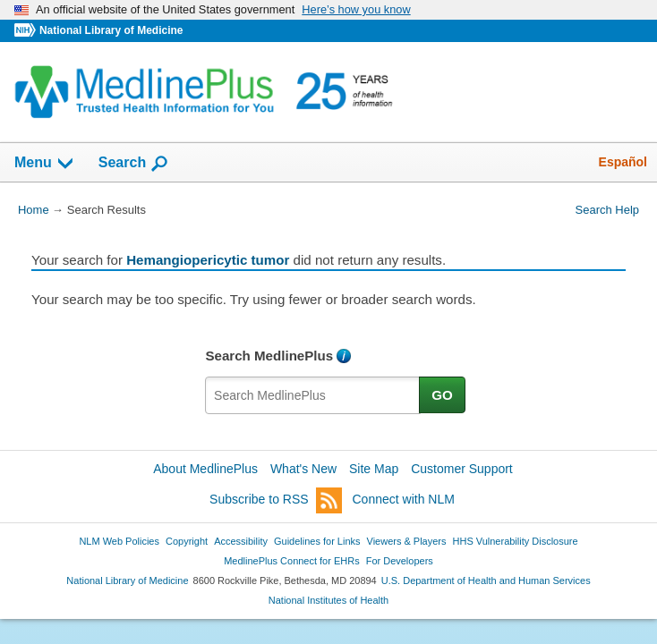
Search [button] (134, 164)
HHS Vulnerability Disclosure (516, 541)
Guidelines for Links (317, 541)
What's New (303, 469)
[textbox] (313, 395)
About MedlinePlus (205, 469)
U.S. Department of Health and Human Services (486, 580)
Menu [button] (45, 164)
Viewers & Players (407, 541)
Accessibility (241, 541)
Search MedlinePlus (269, 356)
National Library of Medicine (111, 30)
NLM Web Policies (119, 541)
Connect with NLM (404, 499)
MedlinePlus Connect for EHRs (291, 561)
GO (442, 395)
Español (623, 162)
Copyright (187, 541)
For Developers (400, 561)
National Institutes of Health (328, 600)
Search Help (607, 210)
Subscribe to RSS (276, 500)
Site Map (374, 469)
